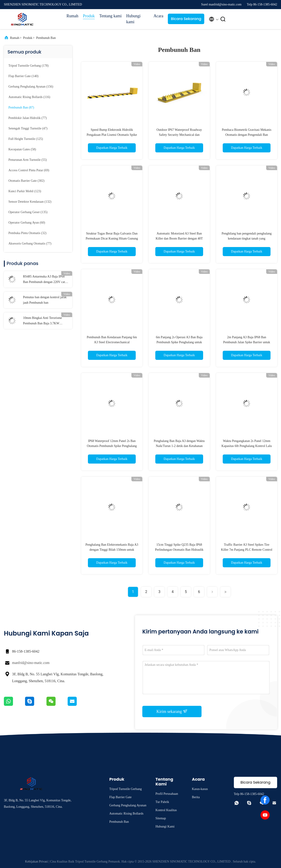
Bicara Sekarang (186, 19)
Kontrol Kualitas (166, 810)
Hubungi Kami (165, 826)
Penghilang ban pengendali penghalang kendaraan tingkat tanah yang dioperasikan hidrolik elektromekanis (247, 238)
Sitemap (161, 818)
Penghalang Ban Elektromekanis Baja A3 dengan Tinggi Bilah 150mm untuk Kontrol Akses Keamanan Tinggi (112, 550)
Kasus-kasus (200, 789)
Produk (89, 16)
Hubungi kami (133, 19)
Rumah (72, 16)
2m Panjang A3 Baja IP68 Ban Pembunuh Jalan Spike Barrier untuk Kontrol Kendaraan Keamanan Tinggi (247, 342)
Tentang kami (110, 16)
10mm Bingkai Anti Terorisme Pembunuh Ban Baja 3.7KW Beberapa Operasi (42, 321)
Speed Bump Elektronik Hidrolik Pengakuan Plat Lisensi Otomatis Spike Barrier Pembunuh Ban (112, 135)
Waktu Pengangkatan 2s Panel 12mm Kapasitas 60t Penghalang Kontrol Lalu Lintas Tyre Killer (247, 446)
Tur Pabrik (162, 802)
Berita (196, 797)
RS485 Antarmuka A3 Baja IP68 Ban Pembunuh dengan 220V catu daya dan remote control (45, 280)
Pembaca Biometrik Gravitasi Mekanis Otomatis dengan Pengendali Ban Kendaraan (247, 135)
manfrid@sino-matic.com (31, 663)
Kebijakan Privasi (36, 862)
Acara (158, 16)
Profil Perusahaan (167, 794)
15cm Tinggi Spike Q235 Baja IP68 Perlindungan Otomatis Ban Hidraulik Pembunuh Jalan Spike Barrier (179, 550)
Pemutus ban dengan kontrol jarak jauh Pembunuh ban (45, 300)
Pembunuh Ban (46, 38)
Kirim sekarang (172, 711)
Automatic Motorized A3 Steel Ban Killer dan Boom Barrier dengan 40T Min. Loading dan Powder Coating (179, 238)
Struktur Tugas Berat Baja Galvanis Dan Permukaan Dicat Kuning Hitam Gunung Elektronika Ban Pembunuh (112, 238)
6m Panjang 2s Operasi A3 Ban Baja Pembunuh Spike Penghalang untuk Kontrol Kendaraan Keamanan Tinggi (179, 342)
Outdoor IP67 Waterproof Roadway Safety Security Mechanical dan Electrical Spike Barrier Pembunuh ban (179, 135)
